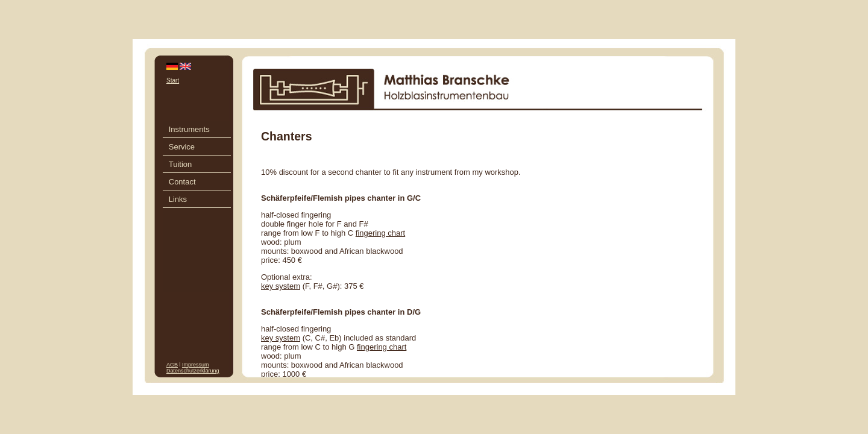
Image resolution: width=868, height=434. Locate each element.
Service (182, 147)
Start (173, 80)
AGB (172, 365)
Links (178, 199)
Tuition (181, 164)
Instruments (189, 129)
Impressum (196, 365)
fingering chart (380, 233)
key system (281, 286)
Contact (182, 182)
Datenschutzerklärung (193, 371)
